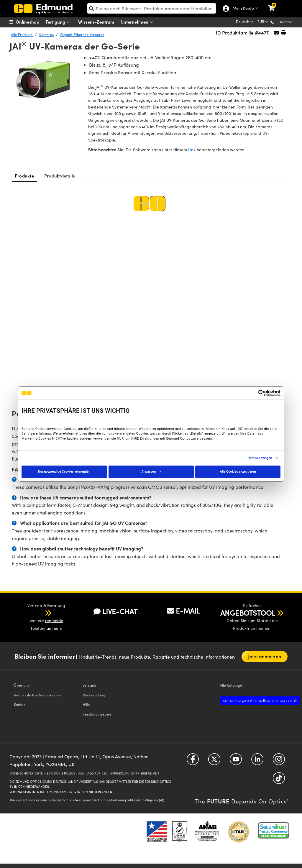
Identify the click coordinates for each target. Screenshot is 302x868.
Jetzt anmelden (264, 656)
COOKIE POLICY (63, 773)
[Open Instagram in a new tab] (279, 761)
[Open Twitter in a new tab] (214, 761)
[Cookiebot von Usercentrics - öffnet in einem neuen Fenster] (255, 393)
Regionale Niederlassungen (37, 695)
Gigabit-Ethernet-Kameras (82, 34)
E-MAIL (183, 611)
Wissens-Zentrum (96, 22)
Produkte (24, 176)
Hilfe (86, 704)
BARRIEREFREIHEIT (145, 773)
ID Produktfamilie (235, 33)
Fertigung (59, 22)
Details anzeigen (260, 458)
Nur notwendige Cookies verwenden (64, 472)
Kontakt (286, 22)
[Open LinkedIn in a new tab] (257, 761)
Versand (90, 685)
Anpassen (151, 472)
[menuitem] (32, 22)
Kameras (46, 34)
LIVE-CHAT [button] (115, 611)
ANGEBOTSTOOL (248, 613)
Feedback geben (97, 714)
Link (192, 150)
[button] (277, 22)
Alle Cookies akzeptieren (238, 472)
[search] (152, 8)
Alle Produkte (22, 34)
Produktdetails (60, 176)
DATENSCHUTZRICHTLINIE (29, 773)
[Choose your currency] (263, 22)
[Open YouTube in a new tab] (236, 761)
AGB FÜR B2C (97, 773)
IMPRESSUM (119, 773)
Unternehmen (138, 22)
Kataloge (231, 685)
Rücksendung (94, 695)
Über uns (22, 685)
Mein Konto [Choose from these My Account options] (242, 9)
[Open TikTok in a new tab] (279, 780)
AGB (81, 773)
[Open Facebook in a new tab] (193, 761)
